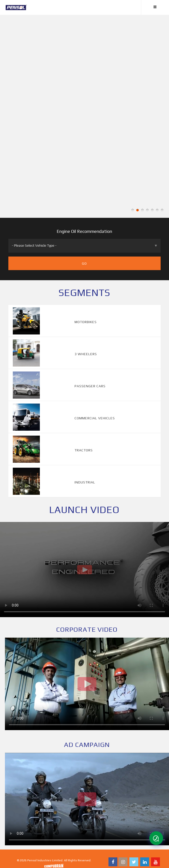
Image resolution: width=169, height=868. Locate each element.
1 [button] (133, 210)
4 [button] (147, 210)
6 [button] (157, 210)
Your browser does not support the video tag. (84, 570)
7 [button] (162, 210)
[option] (84, 116)
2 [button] (138, 210)
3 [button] (142, 210)
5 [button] (152, 210)
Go (84, 263)
